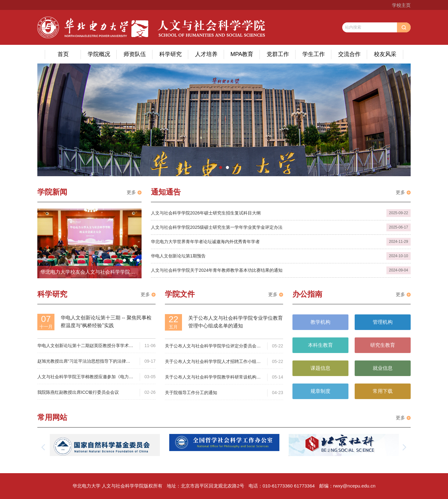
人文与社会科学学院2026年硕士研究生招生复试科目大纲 (206, 213)
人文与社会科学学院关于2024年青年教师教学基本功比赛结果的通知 (217, 270)
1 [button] (221, 167)
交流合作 (349, 54)
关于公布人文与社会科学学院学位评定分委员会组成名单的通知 (213, 346)
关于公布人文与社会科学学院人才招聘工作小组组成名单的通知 (213, 362)
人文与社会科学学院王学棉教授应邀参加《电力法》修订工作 (83, 377)
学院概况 (99, 54)
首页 (63, 54)
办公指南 (307, 294)
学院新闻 (52, 192)
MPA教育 (242, 54)
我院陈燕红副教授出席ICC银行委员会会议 (78, 392)
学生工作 (314, 54)
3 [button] (131, 260)
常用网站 (52, 417)
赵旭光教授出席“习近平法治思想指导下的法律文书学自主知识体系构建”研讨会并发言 (84, 362)
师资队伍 (135, 54)
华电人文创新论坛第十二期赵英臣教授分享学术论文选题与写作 (85, 346)
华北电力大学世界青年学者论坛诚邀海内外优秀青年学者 (205, 242)
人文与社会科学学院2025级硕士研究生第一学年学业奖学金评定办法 (217, 227)
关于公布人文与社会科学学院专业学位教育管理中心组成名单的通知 (236, 322)
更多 (131, 192)
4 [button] (138, 260)
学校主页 (401, 5)
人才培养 (206, 54)
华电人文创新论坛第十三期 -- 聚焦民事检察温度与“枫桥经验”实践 (106, 322)
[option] (224, 120)
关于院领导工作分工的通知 (191, 393)
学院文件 (180, 294)
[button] (44, 447)
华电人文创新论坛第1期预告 (178, 256)
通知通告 (166, 192)
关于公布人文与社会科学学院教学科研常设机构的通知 (213, 377)
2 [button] (227, 167)
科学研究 (170, 54)
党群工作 (278, 54)
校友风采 (385, 54)
